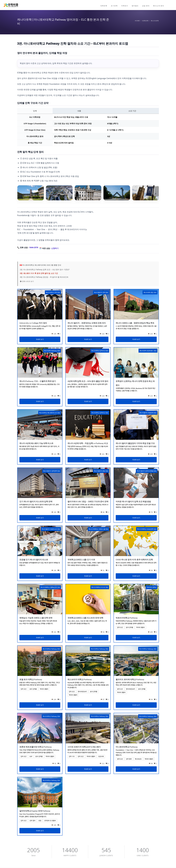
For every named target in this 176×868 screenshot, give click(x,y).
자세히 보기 (40, 339)
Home (137, 21)
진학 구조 (72, 756)
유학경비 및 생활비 (50, 820)
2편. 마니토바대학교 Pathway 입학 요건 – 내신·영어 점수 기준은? (45, 270)
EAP (31, 756)
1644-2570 (34, 247)
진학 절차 (129, 759)
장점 (40, 820)
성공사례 (101, 756)
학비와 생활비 (140, 627)
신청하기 (55, 248)
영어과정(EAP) (82, 691)
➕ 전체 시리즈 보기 (27, 281)
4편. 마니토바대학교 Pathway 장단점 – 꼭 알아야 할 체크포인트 (44, 277)
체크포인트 (138, 759)
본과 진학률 (130, 627)
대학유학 (145, 21)
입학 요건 (120, 627)
